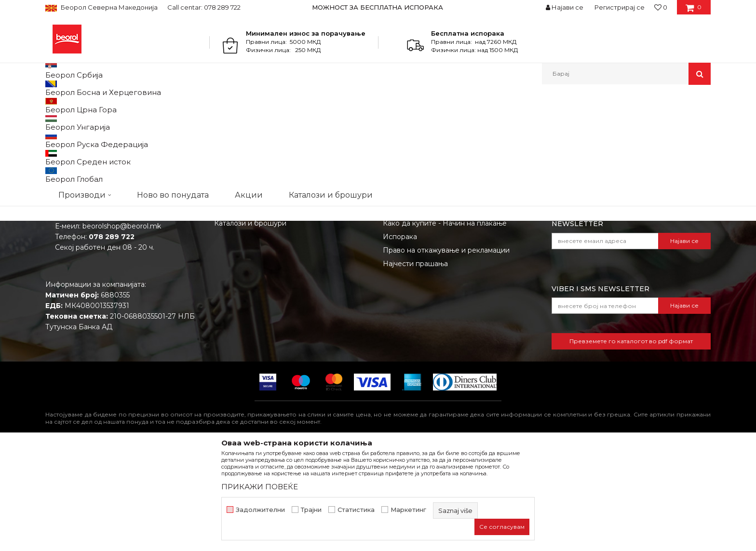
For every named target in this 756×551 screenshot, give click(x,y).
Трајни (311, 510)
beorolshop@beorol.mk (122, 325)
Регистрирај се (620, 7)
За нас (225, 282)
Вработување (238, 309)
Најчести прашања (415, 363)
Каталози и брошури (250, 323)
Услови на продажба (419, 282)
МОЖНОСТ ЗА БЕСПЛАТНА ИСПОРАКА (378, 7)
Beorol (54, 105)
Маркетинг (408, 510)
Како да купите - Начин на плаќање (445, 323)
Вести (225, 296)
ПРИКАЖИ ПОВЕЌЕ (260, 487)
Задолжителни (260, 510)
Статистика (356, 510)
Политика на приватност (426, 309)
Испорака (400, 336)
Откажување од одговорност (434, 296)
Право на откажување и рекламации (446, 349)
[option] (378, 7)
